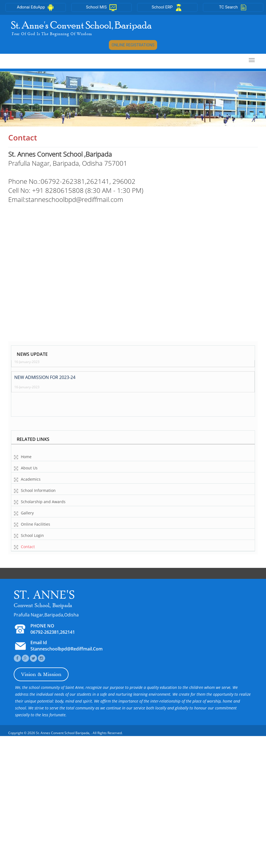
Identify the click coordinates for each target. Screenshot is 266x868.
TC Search (233, 7)
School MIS (101, 7)
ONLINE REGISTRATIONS (133, 45)
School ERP (167, 7)
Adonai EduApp (36, 7)
